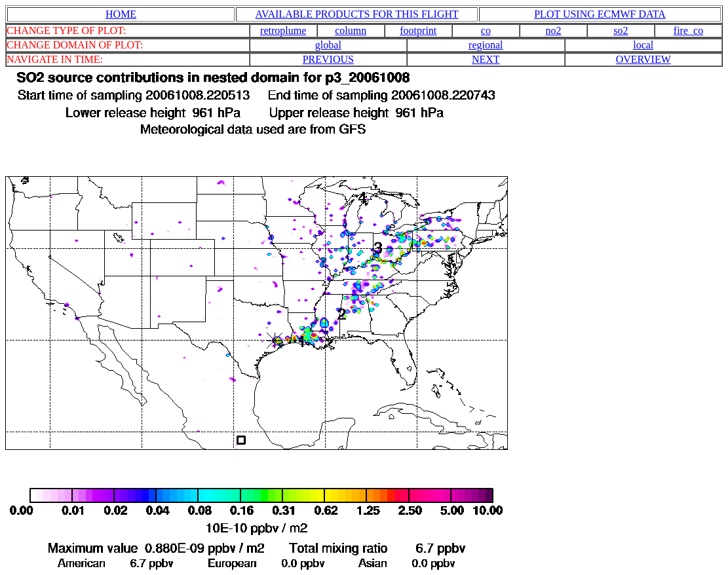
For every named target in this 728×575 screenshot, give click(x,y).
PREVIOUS (328, 59)
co (486, 30)
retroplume (283, 30)
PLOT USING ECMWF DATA (600, 14)
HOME (121, 14)
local (643, 45)
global (328, 45)
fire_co (688, 30)
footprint (418, 30)
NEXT (486, 59)
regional (486, 45)
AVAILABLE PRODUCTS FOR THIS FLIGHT (357, 14)
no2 (553, 30)
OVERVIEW (643, 59)
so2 (621, 30)
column (351, 30)
